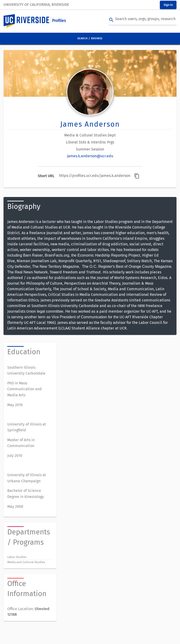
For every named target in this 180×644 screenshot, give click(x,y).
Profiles (59, 21)
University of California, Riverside (36, 5)
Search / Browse (90, 38)
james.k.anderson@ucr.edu (90, 156)
